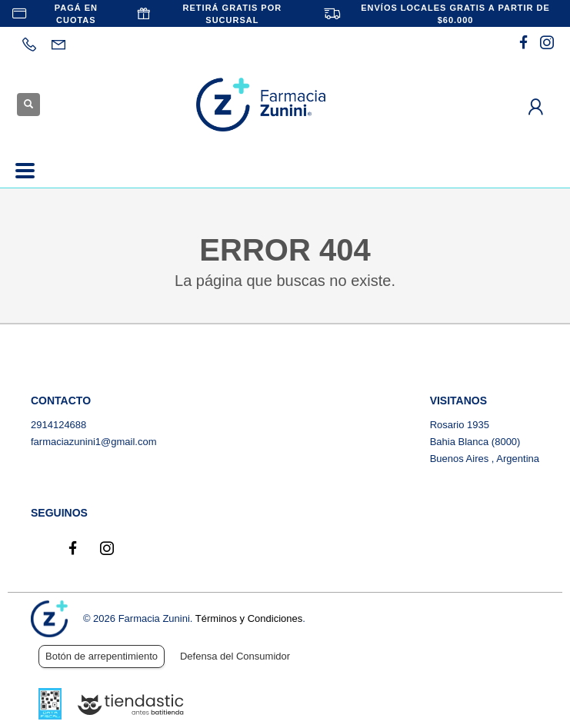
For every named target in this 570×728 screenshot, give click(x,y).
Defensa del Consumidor (235, 656)
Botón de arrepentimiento (102, 656)
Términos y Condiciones (249, 618)
